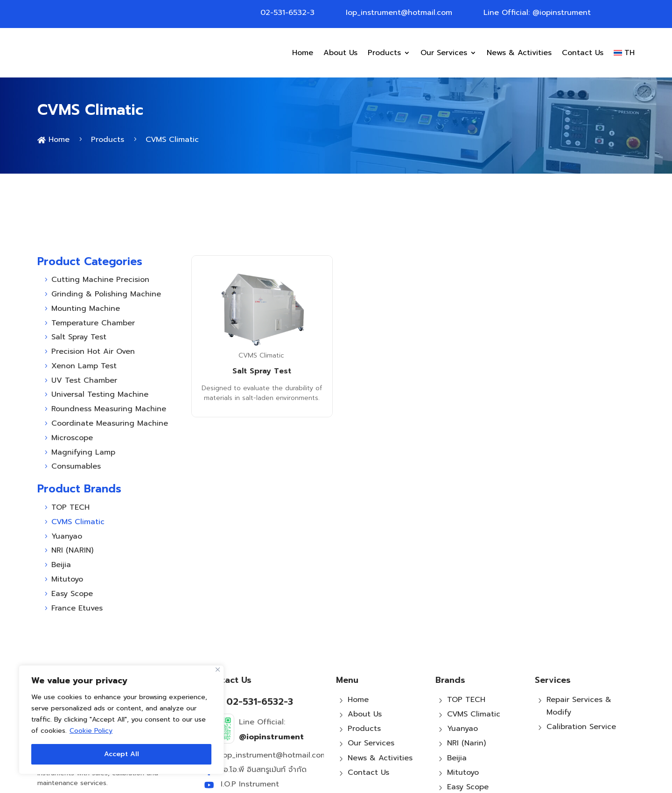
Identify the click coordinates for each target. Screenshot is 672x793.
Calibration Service (581, 673)
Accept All (122, 754)
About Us (340, 53)
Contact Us (583, 53)
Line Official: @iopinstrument (537, 13)
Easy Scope (468, 733)
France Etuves (473, 748)
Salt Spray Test (262, 317)
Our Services (444, 53)
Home (303, 53)
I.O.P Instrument (250, 730)
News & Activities (519, 53)
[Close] (218, 670)
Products (384, 53)
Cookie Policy (91, 731)
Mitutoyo (463, 718)
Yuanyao (462, 675)
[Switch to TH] (624, 53)
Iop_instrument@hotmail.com (399, 13)
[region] (121, 720)
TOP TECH (466, 646)
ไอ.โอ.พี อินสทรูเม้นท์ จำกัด (264, 716)
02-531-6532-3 (287, 13)
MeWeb (441, 782)
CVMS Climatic (261, 301)
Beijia (457, 704)
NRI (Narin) (466, 689)
